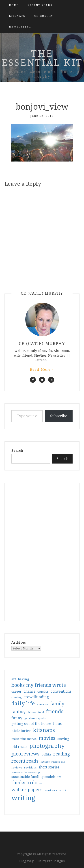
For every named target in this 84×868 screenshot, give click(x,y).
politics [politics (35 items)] (46, 754)
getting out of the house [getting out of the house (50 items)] (31, 724)
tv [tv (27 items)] (41, 783)
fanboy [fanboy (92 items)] (19, 712)
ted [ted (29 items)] (59, 777)
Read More (42, 370)
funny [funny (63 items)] (17, 718)
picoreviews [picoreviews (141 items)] (25, 754)
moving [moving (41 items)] (63, 739)
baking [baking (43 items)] (23, 679)
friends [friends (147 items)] (55, 711)
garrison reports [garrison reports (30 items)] (35, 718)
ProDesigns (56, 861)
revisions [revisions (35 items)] (30, 767)
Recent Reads (40, 5)
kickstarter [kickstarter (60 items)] (21, 731)
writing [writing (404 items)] (23, 798)
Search (17, 451)
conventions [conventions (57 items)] (61, 691)
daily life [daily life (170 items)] (23, 704)
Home (14, 5)
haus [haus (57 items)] (57, 724)
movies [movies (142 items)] (47, 738)
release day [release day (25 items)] (58, 762)
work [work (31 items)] (63, 790)
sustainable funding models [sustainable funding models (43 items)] (33, 777)
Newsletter (20, 27)
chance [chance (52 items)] (29, 691)
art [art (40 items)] (14, 679)
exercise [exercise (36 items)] (42, 704)
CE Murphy (44, 16)
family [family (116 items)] (57, 704)
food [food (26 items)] (41, 712)
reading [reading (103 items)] (62, 754)
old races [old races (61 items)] (19, 747)
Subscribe (59, 416)
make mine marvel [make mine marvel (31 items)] (24, 739)
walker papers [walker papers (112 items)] (27, 790)
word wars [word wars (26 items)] (51, 790)
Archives (19, 642)
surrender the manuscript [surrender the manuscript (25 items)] (26, 772)
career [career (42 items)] (16, 691)
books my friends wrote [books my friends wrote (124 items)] (39, 685)
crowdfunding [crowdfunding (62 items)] (36, 697)
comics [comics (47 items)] (43, 691)
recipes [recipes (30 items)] (45, 762)
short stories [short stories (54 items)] (49, 767)
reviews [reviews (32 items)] (17, 767)
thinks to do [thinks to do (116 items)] (24, 783)
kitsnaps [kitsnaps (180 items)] (44, 730)
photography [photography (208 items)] (47, 746)
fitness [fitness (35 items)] (32, 712)
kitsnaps (17, 16)
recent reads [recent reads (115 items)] (25, 761)
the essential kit (42, 58)
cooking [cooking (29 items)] (16, 697)
